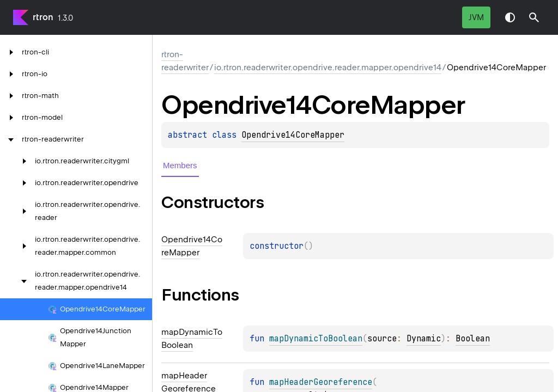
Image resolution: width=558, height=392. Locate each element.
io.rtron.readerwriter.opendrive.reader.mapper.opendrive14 (328, 68)
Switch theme (510, 17)
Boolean (473, 339)
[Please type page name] (534, 17)
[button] (534, 17)
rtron (43, 17)
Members (180, 165)
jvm (476, 17)
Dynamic (424, 339)
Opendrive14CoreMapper (293, 135)
